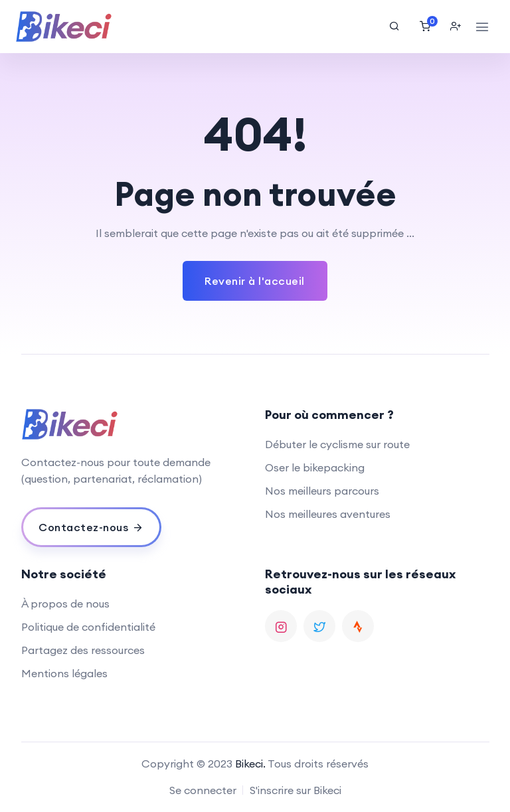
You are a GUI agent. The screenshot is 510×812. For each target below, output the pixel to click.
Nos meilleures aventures (328, 514)
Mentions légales (64, 673)
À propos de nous (65, 604)
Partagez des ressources (83, 650)
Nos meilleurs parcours (322, 491)
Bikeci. (250, 764)
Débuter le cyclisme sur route (337, 444)
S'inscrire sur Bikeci (296, 790)
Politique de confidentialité (88, 627)
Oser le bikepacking (315, 467)
